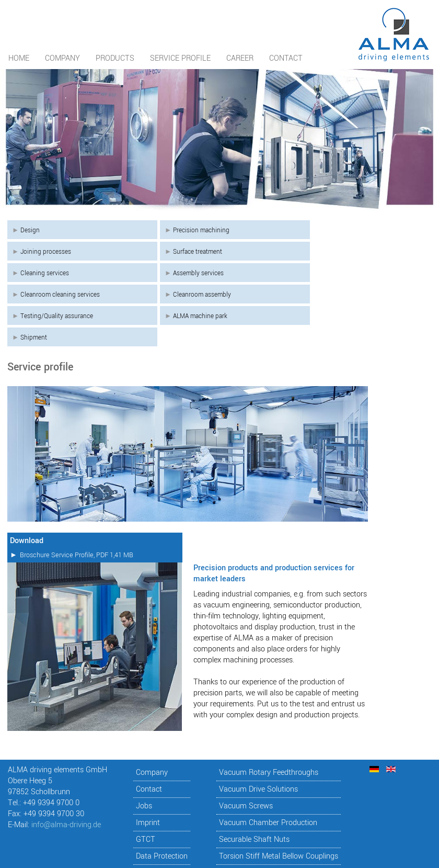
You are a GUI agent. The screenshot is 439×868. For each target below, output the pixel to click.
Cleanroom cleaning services (60, 295)
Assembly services (198, 273)
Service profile (180, 58)
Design (30, 230)
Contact (286, 58)
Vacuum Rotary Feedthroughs (269, 773)
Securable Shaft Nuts (254, 839)
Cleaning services (45, 273)
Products (115, 58)
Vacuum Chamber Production (268, 823)
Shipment (34, 337)
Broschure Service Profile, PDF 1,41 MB (77, 555)
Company (62, 58)
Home (19, 58)
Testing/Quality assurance (57, 316)
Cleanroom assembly (202, 295)
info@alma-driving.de (66, 825)
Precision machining (201, 230)
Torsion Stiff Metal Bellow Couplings (279, 856)
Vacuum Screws (246, 806)
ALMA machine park (200, 316)
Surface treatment (198, 252)
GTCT (146, 839)
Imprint (148, 823)
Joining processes (46, 252)
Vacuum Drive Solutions (258, 789)
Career (240, 58)
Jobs (144, 806)
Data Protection (162, 856)
